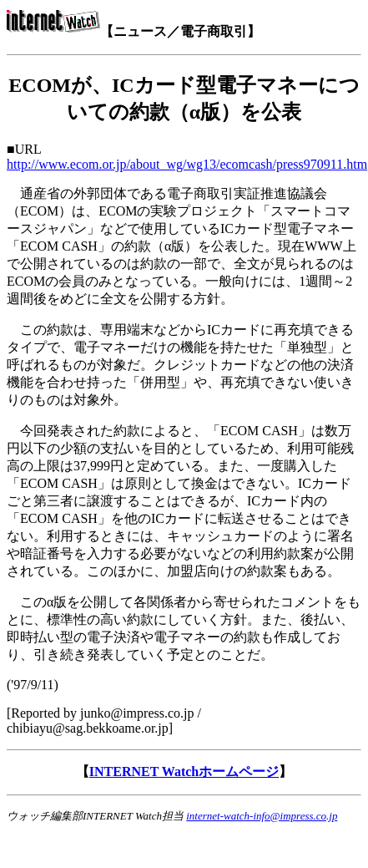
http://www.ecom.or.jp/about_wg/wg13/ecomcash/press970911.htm (187, 164)
